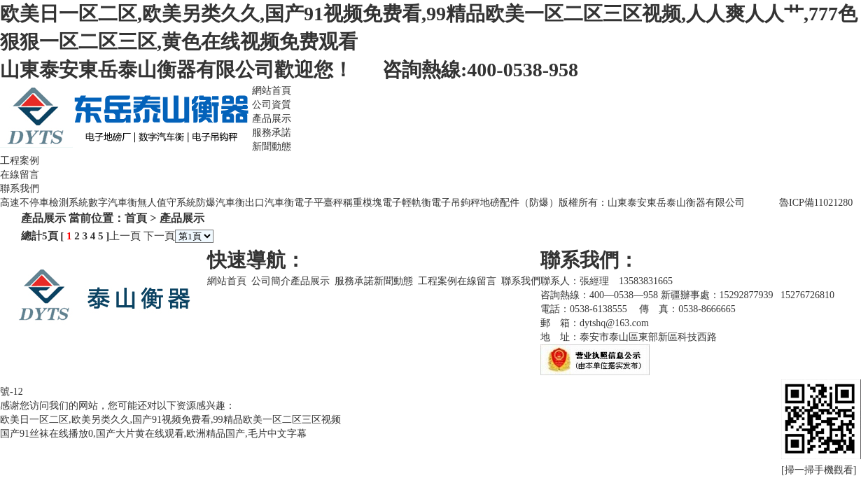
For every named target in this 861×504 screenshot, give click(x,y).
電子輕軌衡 (407, 203)
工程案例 (20, 161)
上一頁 (125, 236)
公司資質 (272, 105)
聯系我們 (20, 189)
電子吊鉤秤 (456, 203)
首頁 (136, 218)
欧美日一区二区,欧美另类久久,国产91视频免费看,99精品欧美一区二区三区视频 (170, 420)
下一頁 (159, 236)
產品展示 (272, 119)
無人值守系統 (167, 203)
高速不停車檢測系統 (44, 203)
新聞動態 (272, 147)
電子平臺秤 (318, 203)
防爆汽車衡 (220, 203)
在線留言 (20, 175)
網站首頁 (272, 91)
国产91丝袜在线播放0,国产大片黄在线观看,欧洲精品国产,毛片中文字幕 (153, 434)
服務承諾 (272, 133)
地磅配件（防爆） (519, 203)
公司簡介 (271, 281)
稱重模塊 (363, 203)
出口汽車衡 (269, 203)
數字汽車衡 (113, 203)
